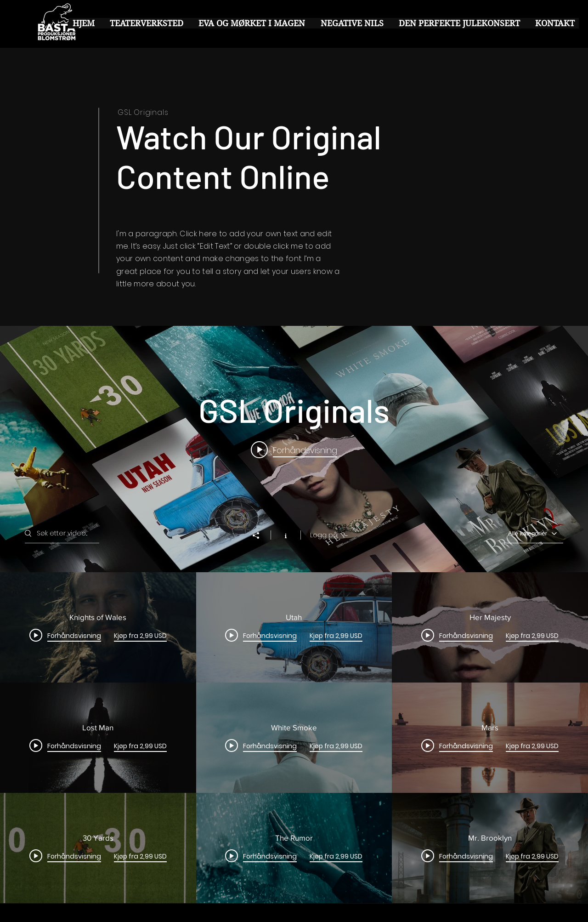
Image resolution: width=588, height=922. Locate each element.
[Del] (260, 535)
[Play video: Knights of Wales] (294, 450)
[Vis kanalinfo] (286, 535)
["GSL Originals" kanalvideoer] (294, 738)
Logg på (324, 535)
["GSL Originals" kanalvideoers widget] (294, 615)
